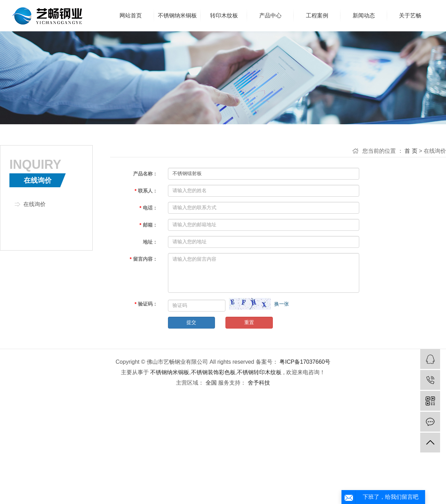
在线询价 (34, 204)
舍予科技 (258, 383)
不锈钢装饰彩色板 (213, 372)
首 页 (411, 151)
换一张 (282, 304)
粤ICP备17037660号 (305, 362)
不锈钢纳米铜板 (170, 372)
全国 (211, 383)
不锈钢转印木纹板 (259, 372)
